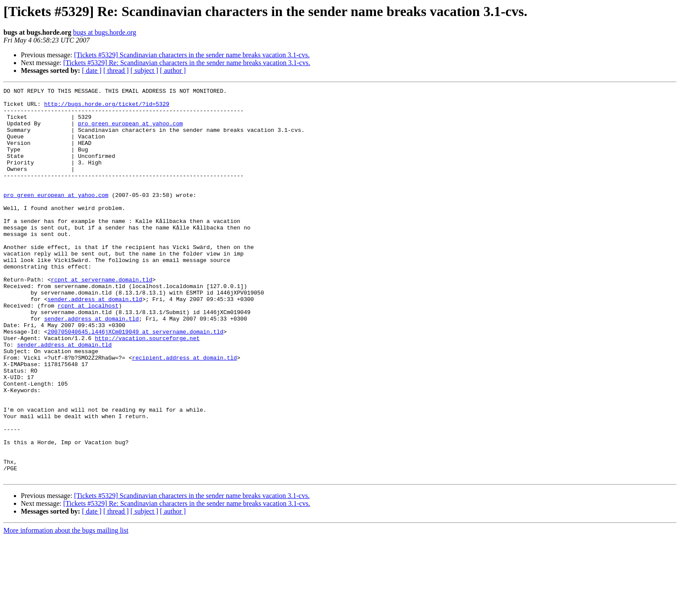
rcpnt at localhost (88, 350)
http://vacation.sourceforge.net (147, 389)
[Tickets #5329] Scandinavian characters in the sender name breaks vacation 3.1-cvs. (192, 55)
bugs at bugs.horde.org (104, 32)
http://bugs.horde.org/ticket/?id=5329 (107, 108)
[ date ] (92, 70)
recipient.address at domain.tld (184, 412)
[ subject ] (144, 70)
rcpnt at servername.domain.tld (101, 318)
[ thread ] (116, 70)
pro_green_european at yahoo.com (131, 131)
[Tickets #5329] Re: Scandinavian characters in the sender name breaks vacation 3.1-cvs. (187, 63)
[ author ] (173, 70)
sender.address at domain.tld (95, 342)
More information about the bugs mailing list (66, 608)
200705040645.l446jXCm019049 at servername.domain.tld (135, 381)
